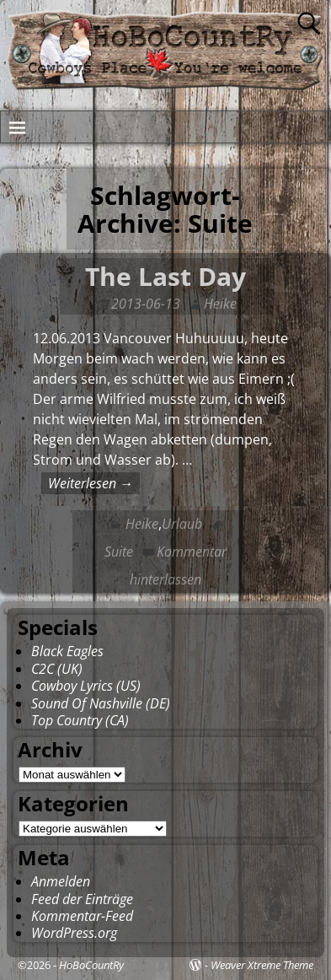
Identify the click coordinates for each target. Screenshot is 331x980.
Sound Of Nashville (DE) (101, 703)
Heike (142, 524)
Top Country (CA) (80, 720)
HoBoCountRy (91, 965)
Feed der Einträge (82, 899)
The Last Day (165, 276)
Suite (119, 552)
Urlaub (182, 524)
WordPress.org (74, 933)
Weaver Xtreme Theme (262, 965)
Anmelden (61, 881)
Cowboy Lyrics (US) (86, 686)
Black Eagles (67, 651)
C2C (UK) (57, 669)
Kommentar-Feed (82, 916)
